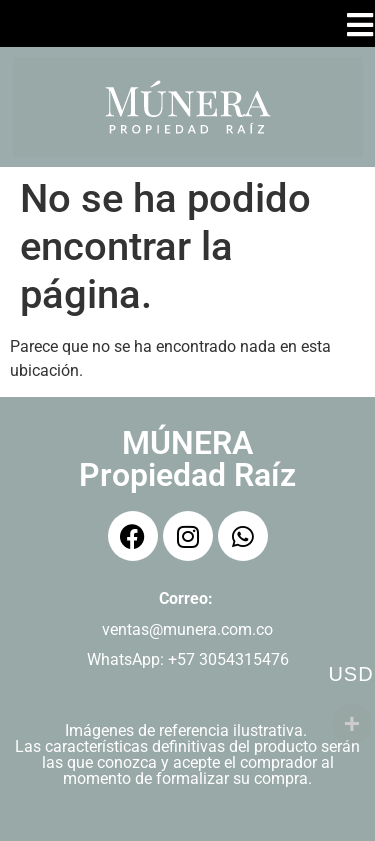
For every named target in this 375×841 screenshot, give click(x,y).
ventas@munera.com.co (187, 629)
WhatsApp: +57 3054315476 (188, 659)
